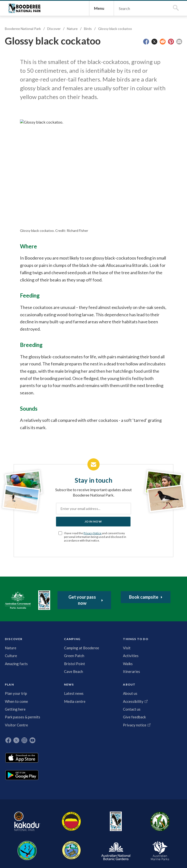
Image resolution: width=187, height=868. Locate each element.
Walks (58, 724)
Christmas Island (99, 819)
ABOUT (120, 695)
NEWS (103, 695)
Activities (61, 716)
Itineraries (61, 732)
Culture (13, 714)
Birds (90, 67)
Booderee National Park (29, 27)
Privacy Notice (99, 587)
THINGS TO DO (59, 696)
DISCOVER (16, 695)
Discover (56, 67)
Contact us (122, 727)
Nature (75, 67)
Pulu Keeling (120, 819)
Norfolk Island (79, 819)
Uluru (45, 819)
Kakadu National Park (20, 819)
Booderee (61, 819)
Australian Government (20, 657)
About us (121, 706)
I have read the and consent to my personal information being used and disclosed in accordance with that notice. (96, 592)
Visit (57, 709)
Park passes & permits (82, 751)
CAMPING (38, 695)
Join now (93, 575)
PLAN (79, 695)
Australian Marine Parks (171, 819)
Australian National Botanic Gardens (145, 819)
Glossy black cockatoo (117, 67)
